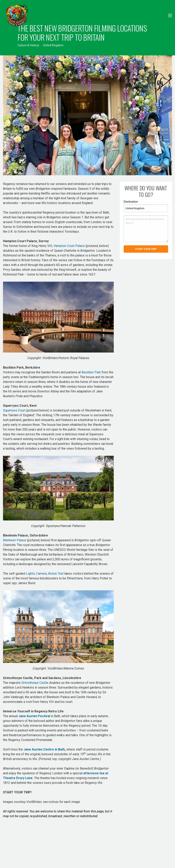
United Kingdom (53, 45)
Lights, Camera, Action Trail (45, 574)
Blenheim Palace (15, 540)
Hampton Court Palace (69, 246)
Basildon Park (91, 372)
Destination (131, 202)
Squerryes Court (14, 410)
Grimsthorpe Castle (35, 683)
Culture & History (28, 45)
